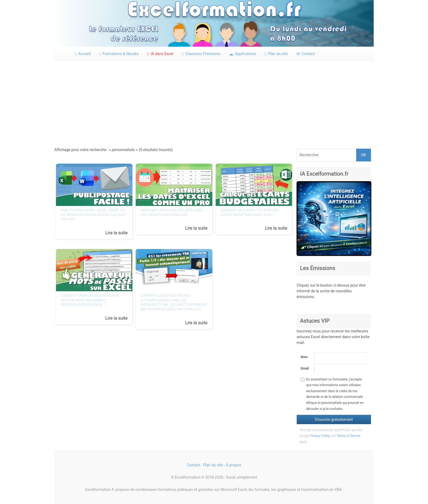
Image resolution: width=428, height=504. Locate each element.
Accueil (83, 54)
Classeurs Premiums (201, 54)
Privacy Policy (320, 436)
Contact (306, 54)
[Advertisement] (214, 102)
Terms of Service (348, 436)
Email (305, 368)
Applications (243, 54)
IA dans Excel (160, 54)
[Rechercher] (326, 155)
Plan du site (276, 54)
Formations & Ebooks (119, 54)
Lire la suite (116, 233)
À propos (234, 465)
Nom (304, 357)
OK (364, 155)
